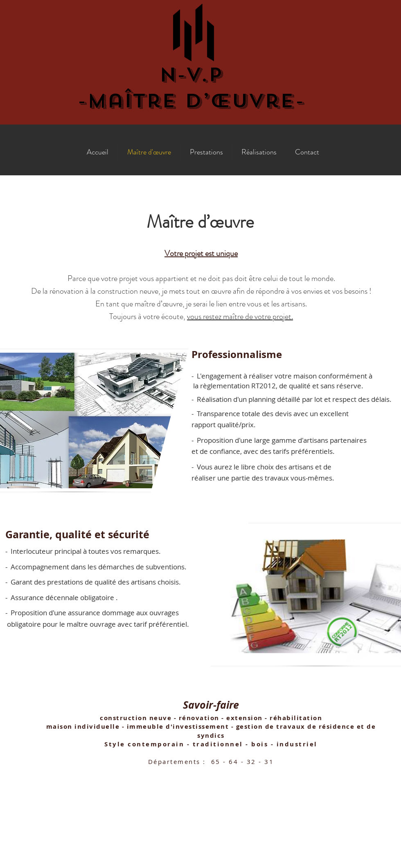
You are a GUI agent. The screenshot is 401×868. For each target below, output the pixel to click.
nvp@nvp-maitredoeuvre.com (201, 806)
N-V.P (191, 75)
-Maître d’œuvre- (191, 101)
